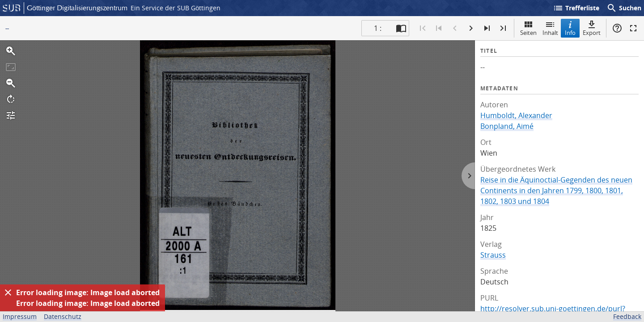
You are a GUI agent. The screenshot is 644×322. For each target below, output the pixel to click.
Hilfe (617, 28)
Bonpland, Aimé (507, 126)
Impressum (20, 316)
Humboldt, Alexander (516, 115)
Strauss (493, 255)
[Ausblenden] (8, 292)
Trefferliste (576, 8)
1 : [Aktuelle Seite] (378, 28)
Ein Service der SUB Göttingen (176, 8)
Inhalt (550, 28)
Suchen (624, 8)
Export (592, 28)
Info (570, 28)
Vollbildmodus (633, 28)
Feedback (627, 316)
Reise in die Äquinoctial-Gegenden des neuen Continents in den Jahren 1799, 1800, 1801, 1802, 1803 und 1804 (556, 191)
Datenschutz (63, 316)
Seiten (528, 28)
